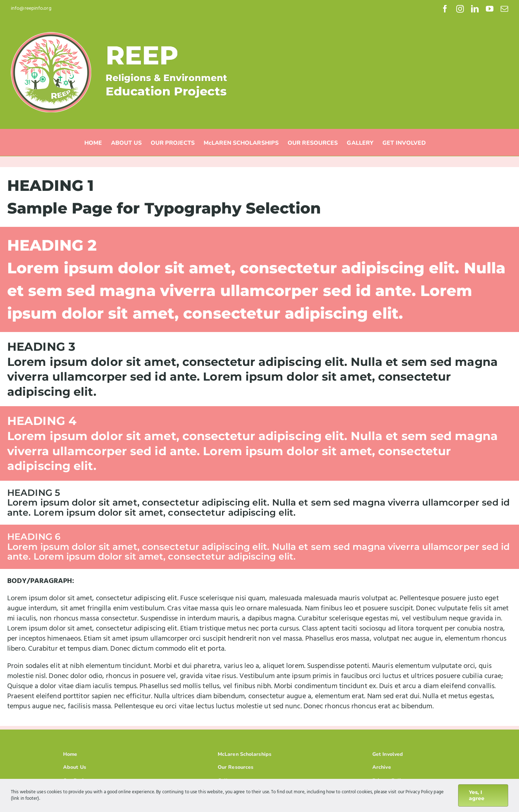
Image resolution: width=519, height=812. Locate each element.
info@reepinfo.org (31, 8)
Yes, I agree (477, 795)
